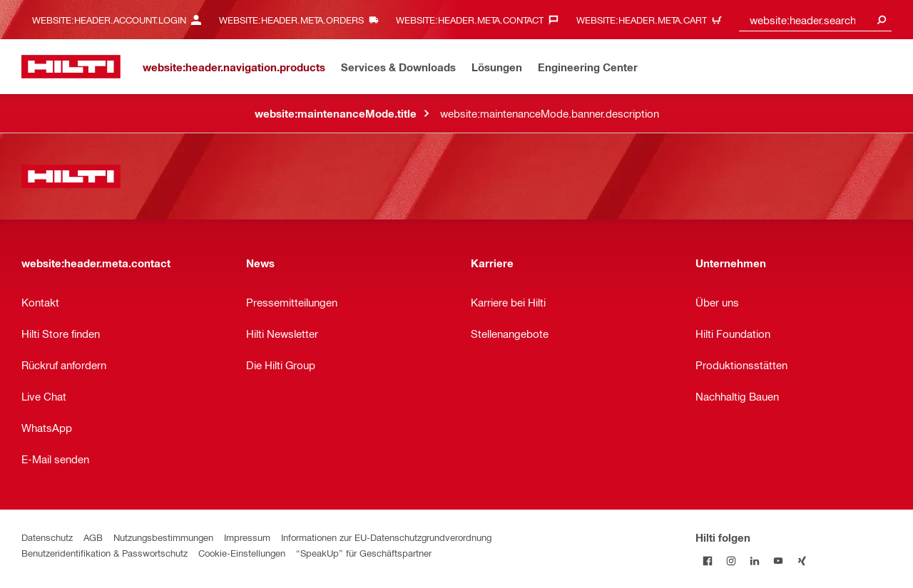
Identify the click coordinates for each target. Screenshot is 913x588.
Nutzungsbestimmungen (163, 537)
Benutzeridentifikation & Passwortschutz (104, 553)
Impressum (247, 537)
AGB (93, 537)
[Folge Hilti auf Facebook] (707, 561)
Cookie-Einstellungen (242, 553)
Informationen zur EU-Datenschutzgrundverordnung (386, 537)
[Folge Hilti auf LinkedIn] (754, 561)
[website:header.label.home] (71, 67)
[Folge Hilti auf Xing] (801, 561)
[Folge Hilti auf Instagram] (731, 561)
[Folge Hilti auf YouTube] (778, 561)
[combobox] (815, 20)
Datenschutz (47, 537)
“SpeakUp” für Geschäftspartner (364, 553)
